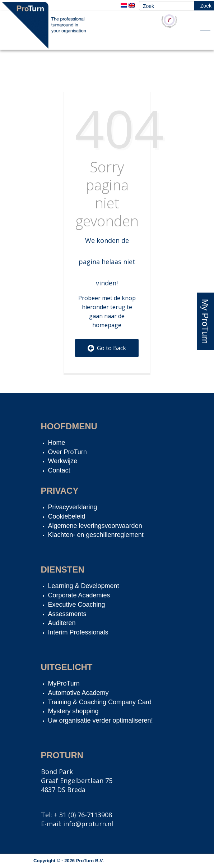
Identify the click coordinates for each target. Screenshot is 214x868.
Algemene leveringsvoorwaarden (95, 526)
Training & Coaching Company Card (100, 702)
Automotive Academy (78, 693)
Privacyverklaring (73, 507)
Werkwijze (63, 461)
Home (57, 443)
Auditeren (62, 623)
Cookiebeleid (67, 516)
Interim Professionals (78, 632)
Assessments (67, 614)
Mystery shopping (73, 711)
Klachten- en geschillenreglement (96, 535)
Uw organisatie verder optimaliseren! (101, 720)
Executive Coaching (77, 605)
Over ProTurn (68, 452)
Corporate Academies (79, 595)
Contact (59, 470)
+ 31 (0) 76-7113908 (83, 815)
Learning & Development (84, 586)
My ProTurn (205, 321)
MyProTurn (64, 683)
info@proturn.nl (88, 824)
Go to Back (107, 348)
